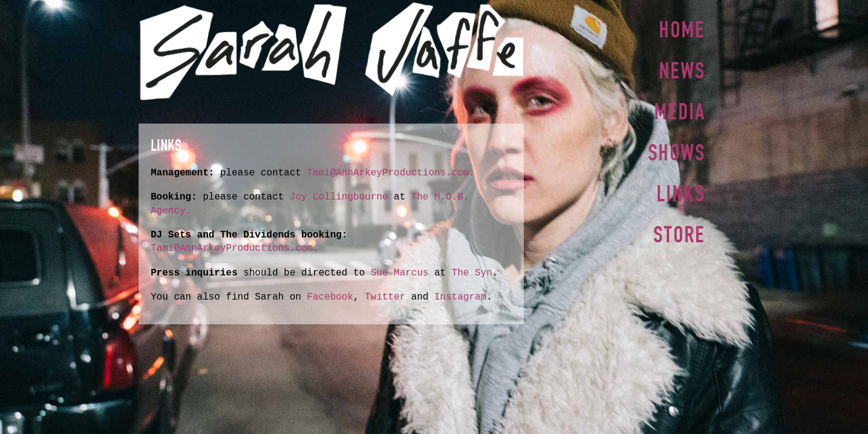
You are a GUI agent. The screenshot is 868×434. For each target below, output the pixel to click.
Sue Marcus (400, 273)
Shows (677, 149)
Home (682, 30)
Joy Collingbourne (341, 197)
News (682, 69)
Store (679, 228)
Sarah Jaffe (331, 51)
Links (681, 189)
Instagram (460, 297)
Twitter (385, 297)
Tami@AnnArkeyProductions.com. (391, 173)
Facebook (330, 297)
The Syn (472, 273)
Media (680, 109)
